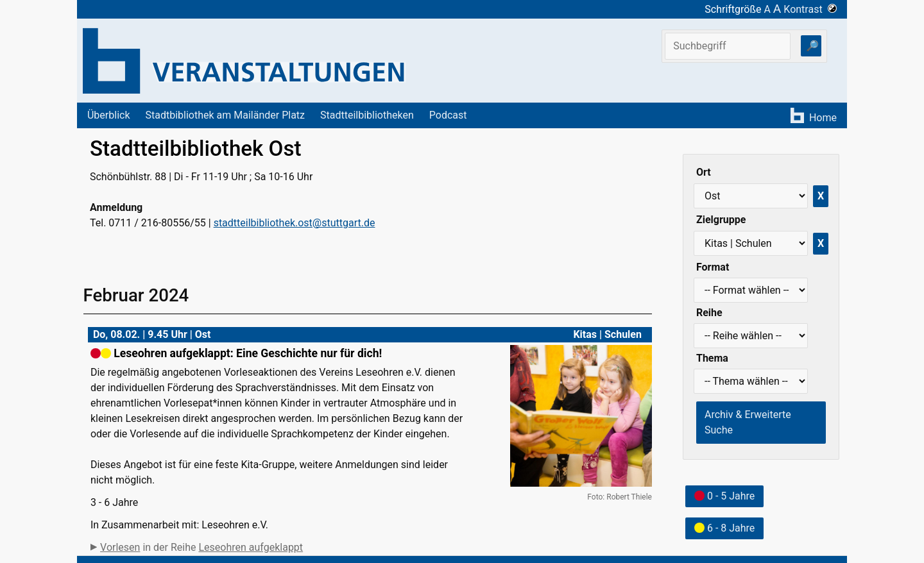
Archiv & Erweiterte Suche (748, 422)
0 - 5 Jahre (724, 496)
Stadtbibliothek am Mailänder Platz (226, 115)
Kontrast (810, 9)
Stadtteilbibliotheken (367, 115)
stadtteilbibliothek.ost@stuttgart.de (295, 223)
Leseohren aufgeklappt (251, 547)
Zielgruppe (721, 220)
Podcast (448, 115)
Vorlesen (120, 547)
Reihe (709, 313)
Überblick (109, 115)
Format (713, 267)
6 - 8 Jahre (724, 528)
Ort (704, 172)
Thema (712, 358)
